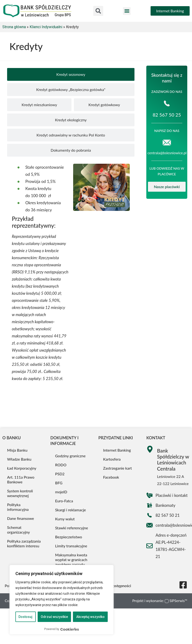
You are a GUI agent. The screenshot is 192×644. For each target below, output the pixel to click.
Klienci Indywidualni (46, 27)
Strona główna (14, 27)
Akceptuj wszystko (90, 617)
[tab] (71, 74)
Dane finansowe (21, 518)
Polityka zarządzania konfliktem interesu (24, 543)
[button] (98, 11)
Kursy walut (65, 519)
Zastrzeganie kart (118, 468)
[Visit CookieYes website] (70, 629)
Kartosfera (112, 459)
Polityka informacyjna (18, 507)
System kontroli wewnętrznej (20, 493)
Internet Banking (117, 450)
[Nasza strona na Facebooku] (183, 585)
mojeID (61, 492)
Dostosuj (25, 617)
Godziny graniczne (70, 456)
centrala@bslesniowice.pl (167, 153)
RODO (61, 465)
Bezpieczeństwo (69, 537)
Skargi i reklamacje (71, 510)
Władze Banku (19, 459)
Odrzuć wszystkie (54, 617)
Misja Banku (17, 450)
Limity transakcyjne (71, 546)
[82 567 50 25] (167, 103)
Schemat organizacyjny (18, 530)
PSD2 (60, 474)
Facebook (111, 477)
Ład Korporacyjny (22, 468)
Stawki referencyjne (72, 528)
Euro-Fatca (64, 501)
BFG (59, 483)
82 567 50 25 (167, 115)
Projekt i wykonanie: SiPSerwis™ (160, 601)
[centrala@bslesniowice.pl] (167, 143)
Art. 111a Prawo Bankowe (21, 479)
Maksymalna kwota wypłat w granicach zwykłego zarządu (71, 560)
